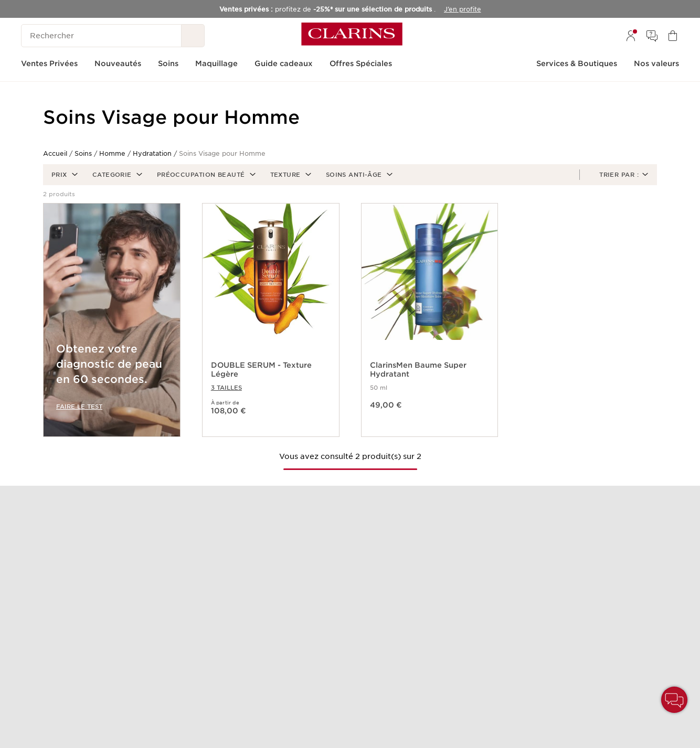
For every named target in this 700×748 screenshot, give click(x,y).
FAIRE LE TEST (79, 407)
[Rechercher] (101, 36)
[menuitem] (631, 36)
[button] (63, 175)
